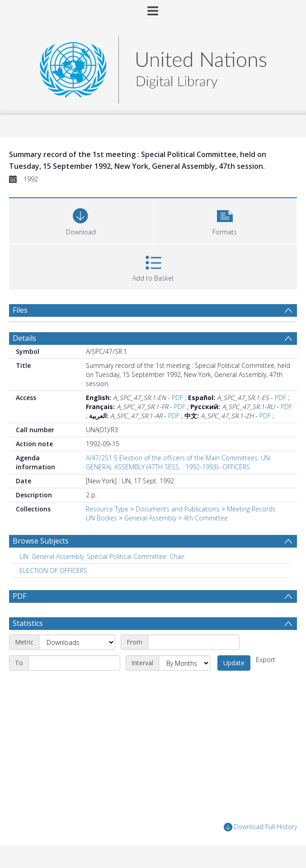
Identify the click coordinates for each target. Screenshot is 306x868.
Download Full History (260, 827)
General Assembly (150, 518)
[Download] (81, 220)
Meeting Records (251, 509)
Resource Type (107, 509)
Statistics (28, 623)
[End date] (74, 663)
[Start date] (194, 642)
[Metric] (77, 642)
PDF (177, 398)
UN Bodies (101, 518)
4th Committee (206, 518)
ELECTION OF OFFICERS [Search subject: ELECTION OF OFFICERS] (53, 570)
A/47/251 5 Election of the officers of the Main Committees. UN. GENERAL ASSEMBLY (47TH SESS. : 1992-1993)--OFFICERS (179, 462)
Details (24, 338)
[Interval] (184, 663)
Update (234, 663)
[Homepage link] (153, 67)
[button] (225, 220)
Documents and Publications (178, 509)
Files (20, 310)
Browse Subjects (41, 541)
